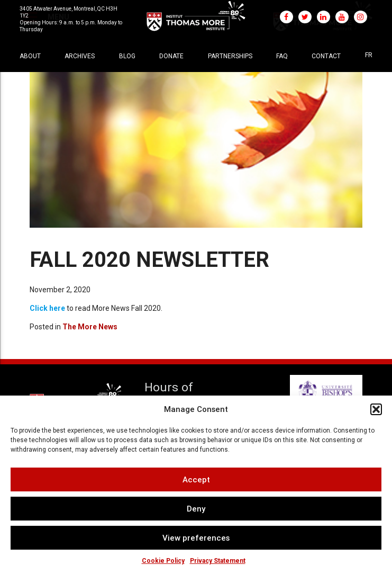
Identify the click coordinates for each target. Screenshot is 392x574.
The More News (90, 327)
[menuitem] (369, 55)
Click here (47, 308)
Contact (326, 56)
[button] (376, 409)
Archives (80, 56)
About (30, 56)
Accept (196, 479)
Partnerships (230, 56)
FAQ (282, 56)
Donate (171, 56)
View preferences (196, 538)
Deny (196, 509)
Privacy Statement (218, 561)
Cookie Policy (163, 561)
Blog (127, 56)
